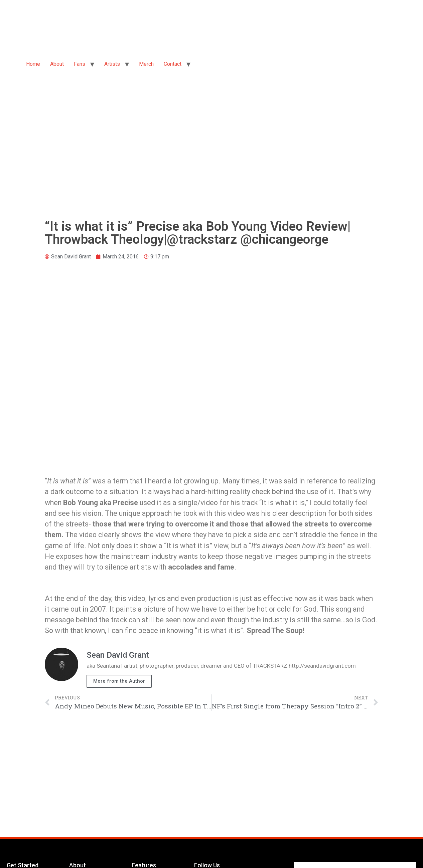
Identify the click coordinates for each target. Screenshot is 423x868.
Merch (146, 64)
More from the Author (119, 681)
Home (33, 64)
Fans (80, 64)
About (57, 64)
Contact (173, 64)
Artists (112, 64)
